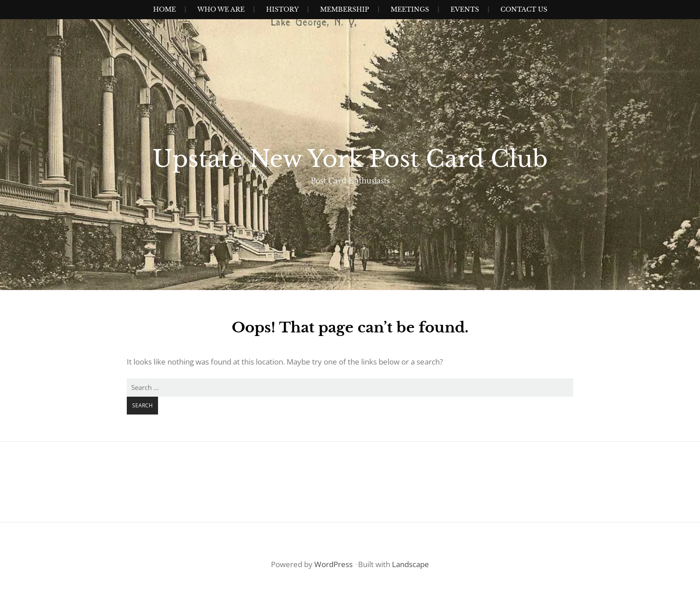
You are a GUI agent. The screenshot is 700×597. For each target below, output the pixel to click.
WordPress (333, 564)
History (282, 9)
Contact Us (524, 9)
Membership (345, 9)
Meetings (410, 9)
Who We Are (221, 9)
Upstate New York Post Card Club (350, 159)
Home (165, 9)
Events (465, 9)
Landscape (410, 564)
